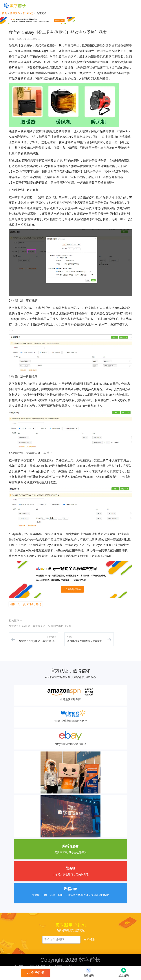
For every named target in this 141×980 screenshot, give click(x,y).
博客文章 (15, 13)
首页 (4, 13)
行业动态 (28, 13)
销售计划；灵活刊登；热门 (26, 604)
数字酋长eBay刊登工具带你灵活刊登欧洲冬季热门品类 (40, 626)
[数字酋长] (15, 6)
